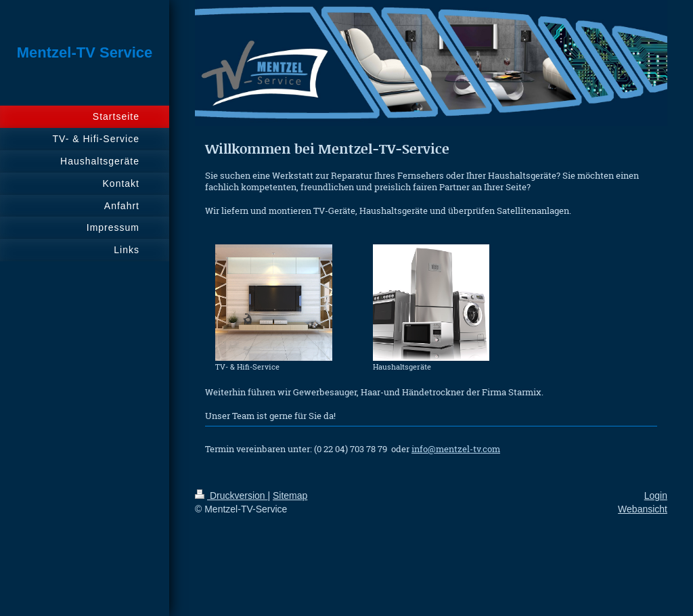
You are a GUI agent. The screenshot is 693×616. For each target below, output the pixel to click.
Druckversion (231, 496)
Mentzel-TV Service (85, 52)
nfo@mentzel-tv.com (457, 449)
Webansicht (643, 509)
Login (656, 496)
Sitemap (290, 496)
